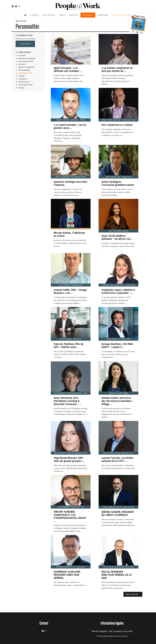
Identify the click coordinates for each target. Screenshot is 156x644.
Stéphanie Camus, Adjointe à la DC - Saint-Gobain (118, 285)
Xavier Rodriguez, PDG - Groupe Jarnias (118, 177)
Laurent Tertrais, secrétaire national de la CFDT (118, 453)
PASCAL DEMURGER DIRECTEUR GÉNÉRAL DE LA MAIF (117, 575)
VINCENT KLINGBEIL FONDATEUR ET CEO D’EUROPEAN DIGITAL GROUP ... (70, 516)
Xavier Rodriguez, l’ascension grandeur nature (118, 183)
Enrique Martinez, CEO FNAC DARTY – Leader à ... (117, 345)
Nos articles (49, 15)
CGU (110, 631)
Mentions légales (99, 631)
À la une (22, 56)
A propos (35, 15)
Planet (21, 76)
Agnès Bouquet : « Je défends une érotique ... (68, 69)
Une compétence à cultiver (117, 125)
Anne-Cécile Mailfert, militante (119, 231)
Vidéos (62, 15)
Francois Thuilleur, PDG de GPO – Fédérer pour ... (69, 345)
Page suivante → (133, 594)
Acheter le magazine (122, 15)
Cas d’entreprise (26, 61)
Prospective (24, 82)
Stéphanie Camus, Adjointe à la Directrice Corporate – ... (118, 291)
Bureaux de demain (27, 58)
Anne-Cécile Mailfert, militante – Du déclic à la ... (117, 237)
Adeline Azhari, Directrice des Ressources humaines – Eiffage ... (118, 401)
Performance (24, 70)
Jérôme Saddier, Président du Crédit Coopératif (118, 507)
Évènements (88, 15)
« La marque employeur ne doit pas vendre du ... (117, 69)
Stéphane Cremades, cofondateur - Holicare (71, 120)
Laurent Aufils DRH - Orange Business (71, 285)
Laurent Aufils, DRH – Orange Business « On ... (70, 291)
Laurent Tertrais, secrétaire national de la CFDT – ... (117, 459)
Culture (22, 64)
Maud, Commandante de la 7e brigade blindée (71, 177)
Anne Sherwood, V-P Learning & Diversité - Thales (71, 393)
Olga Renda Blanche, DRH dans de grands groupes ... (69, 459)
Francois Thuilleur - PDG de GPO (71, 339)
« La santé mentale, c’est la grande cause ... (70, 126)
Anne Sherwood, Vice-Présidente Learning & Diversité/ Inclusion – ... (67, 401)
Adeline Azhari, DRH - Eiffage (118, 393)
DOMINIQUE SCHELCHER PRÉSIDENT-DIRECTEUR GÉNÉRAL (67, 575)
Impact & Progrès (26, 67)
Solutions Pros (26, 85)
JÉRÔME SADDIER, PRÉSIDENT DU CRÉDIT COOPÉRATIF (118, 513)
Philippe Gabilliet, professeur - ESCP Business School (119, 120)
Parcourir (25, 52)
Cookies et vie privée (123, 631)
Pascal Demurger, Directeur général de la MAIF (119, 567)
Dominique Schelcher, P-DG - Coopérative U (71, 567)
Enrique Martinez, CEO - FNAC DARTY (119, 339)
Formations (103, 15)
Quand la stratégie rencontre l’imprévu (71, 183)
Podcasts (74, 15)
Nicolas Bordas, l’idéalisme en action (69, 234)
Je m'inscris (25, 44)
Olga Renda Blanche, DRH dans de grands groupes (71, 453)
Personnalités (25, 73)
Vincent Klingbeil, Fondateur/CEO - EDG (71, 507)
